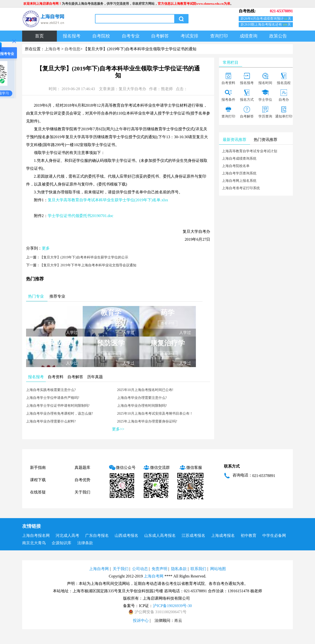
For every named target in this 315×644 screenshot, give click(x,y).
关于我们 (82, 492)
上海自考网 (99, 569)
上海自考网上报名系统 (239, 181)
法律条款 (85, 543)
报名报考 (72, 36)
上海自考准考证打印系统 (241, 188)
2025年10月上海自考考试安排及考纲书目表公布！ (155, 414)
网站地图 (218, 569)
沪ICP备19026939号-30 (172, 606)
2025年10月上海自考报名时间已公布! (145, 390)
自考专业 (131, 36)
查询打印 (219, 36)
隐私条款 (179, 569)
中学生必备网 (274, 535)
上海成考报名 (223, 535)
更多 (46, 248)
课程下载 (38, 480)
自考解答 (160, 36)
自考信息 (72, 49)
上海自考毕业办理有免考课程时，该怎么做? (60, 414)
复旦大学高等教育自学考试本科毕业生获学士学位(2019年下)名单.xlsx (108, 200)
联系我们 (198, 569)
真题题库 (82, 467)
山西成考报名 (126, 535)
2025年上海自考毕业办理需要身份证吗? (147, 421)
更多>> (118, 429)
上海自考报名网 (36, 535)
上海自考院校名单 (236, 166)
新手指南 (38, 467)
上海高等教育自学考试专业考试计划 (250, 151)
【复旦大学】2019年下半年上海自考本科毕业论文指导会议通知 (88, 265)
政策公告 (278, 36)
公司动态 (140, 569)
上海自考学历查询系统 (239, 173)
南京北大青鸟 (34, 543)
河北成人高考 (67, 535)
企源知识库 (62, 543)
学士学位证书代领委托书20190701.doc (81, 216)
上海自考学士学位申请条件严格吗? (53, 398)
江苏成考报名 (193, 535)
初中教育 (249, 535)
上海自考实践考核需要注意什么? (51, 390)
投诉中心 (141, 620)
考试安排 (189, 36)
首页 (39, 36)
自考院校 (101, 36)
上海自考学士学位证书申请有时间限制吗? (58, 406)
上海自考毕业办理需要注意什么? (142, 398)
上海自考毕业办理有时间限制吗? (142, 406)
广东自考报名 (97, 535)
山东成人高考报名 (160, 535)
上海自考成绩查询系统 (239, 159)
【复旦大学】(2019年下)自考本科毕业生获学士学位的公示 (84, 257)
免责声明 (159, 569)
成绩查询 (249, 36)
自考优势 (82, 480)
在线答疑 (38, 492)
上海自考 (52, 49)
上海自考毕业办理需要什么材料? (51, 421)
